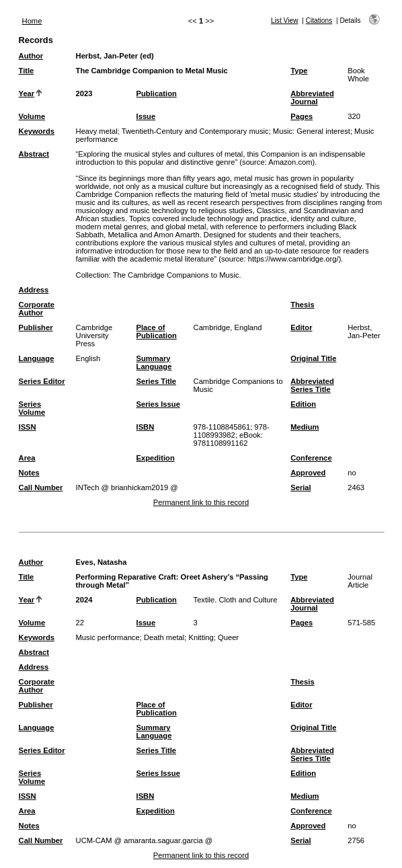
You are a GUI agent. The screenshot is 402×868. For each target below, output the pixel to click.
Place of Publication (157, 331)
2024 (84, 600)
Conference (311, 458)
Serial (300, 487)
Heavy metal (97, 131)
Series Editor (42, 381)
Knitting (201, 637)
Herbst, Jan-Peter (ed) (115, 56)
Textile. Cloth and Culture (236, 600)
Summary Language (154, 362)
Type (299, 71)
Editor (301, 327)
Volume (32, 116)
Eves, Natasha (102, 562)
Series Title (157, 381)
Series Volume (32, 408)
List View (285, 21)
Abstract (34, 154)
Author (31, 56)
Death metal (164, 637)
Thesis (302, 305)
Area (27, 458)
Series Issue (158, 404)
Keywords (37, 131)
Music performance (108, 637)
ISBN (146, 427)
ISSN (28, 427)
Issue (146, 116)
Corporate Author (37, 309)
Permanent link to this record (201, 502)
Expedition (156, 458)
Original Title (313, 358)
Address (34, 290)
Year (27, 93)
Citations (319, 21)
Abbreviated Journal (312, 97)
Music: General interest (312, 131)
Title (27, 71)
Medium (305, 427)
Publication (157, 93)
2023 (84, 93)
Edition (303, 404)
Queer (228, 637)
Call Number (41, 487)
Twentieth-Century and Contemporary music (195, 131)
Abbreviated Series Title (312, 385)
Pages (301, 116)
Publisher (36, 327)
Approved (308, 473)
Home (32, 21)
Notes (29, 473)
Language (37, 358)
